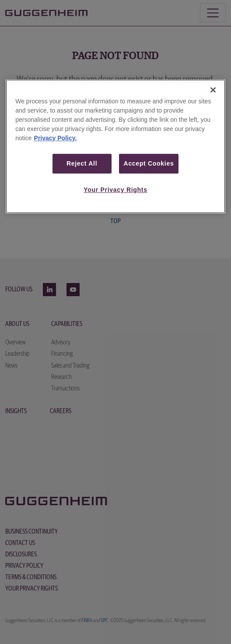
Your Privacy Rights (115, 190)
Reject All (82, 163)
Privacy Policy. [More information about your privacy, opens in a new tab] (56, 138)
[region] (115, 146)
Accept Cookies (149, 163)
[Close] (213, 90)
